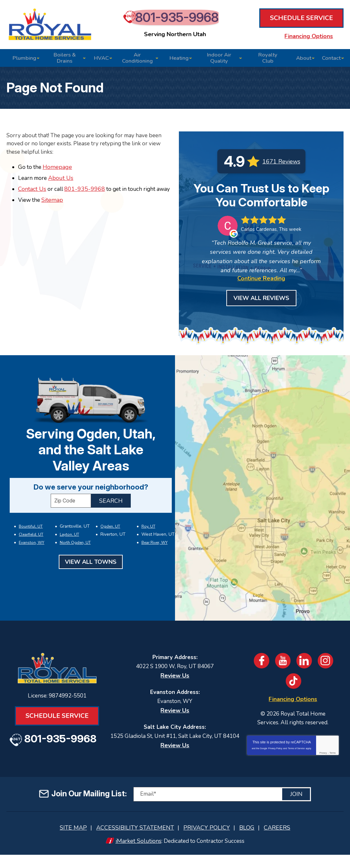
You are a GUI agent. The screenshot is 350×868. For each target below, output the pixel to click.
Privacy (323, 760)
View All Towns (91, 569)
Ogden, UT (110, 535)
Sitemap (54, 214)
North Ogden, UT (75, 550)
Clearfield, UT (31, 543)
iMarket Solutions (137, 854)
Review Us (175, 681)
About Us (63, 184)
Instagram (327, 666)
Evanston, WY (31, 550)
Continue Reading (261, 284)
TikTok (294, 686)
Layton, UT (69, 543)
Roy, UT (148, 535)
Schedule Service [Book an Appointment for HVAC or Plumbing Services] (301, 21)
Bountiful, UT (30, 535)
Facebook (261, 666)
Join (296, 808)
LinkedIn (305, 666)
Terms (332, 760)
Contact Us (32, 195)
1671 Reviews (281, 167)
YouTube (283, 666)
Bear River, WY (154, 550)
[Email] (222, 808)
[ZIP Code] (71, 510)
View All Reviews (261, 303)
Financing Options (302, 37)
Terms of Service (296, 755)
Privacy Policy (275, 755)
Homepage (59, 172)
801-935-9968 (178, 23)
